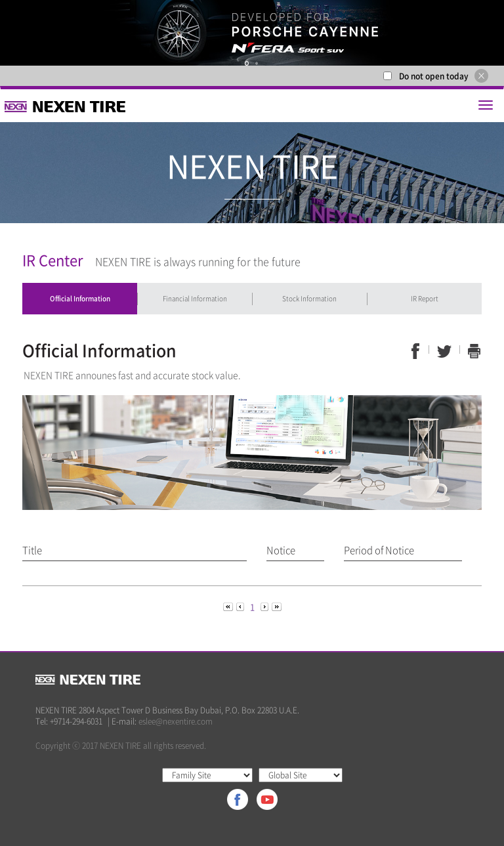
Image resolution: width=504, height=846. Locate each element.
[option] (252, 33)
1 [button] (247, 63)
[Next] (265, 606)
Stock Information (309, 298)
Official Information (80, 298)
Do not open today (434, 76)
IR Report (425, 298)
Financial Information (195, 298)
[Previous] (229, 606)
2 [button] (257, 63)
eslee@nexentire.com (176, 721)
